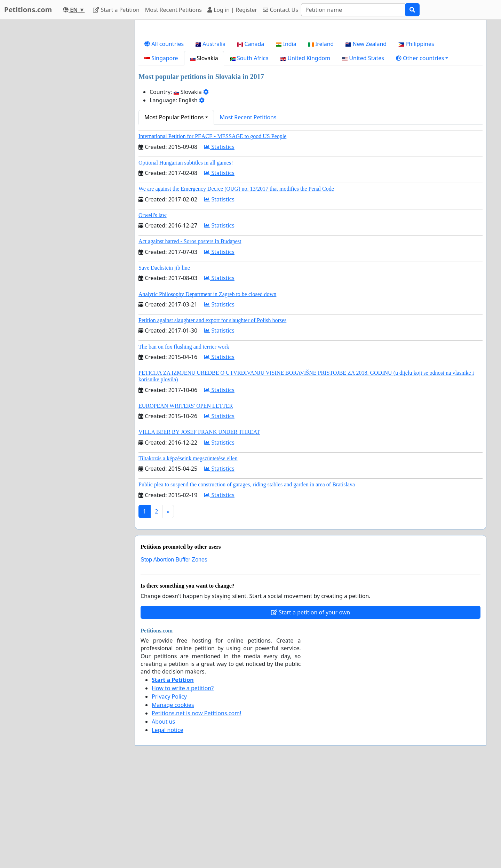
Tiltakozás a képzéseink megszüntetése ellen (188, 556)
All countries (164, 141)
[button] (422, 156)
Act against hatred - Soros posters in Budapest (190, 339)
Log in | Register (232, 10)
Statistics (219, 244)
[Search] (353, 10)
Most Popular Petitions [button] (174, 215)
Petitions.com (28, 10)
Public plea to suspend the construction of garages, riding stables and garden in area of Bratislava (247, 582)
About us (163, 819)
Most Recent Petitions (173, 10)
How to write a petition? (183, 786)
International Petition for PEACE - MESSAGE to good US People (212, 234)
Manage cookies (173, 802)
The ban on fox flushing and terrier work (184, 444)
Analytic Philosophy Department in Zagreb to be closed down (207, 392)
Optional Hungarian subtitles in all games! (186, 260)
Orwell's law (153, 313)
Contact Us (280, 10)
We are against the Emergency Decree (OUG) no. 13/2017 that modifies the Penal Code (236, 286)
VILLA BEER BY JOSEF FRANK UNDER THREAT (199, 529)
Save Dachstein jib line (164, 365)
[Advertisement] (311, 80)
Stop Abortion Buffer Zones (174, 657)
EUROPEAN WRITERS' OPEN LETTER (186, 503)
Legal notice (168, 827)
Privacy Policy (169, 794)
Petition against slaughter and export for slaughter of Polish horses (212, 418)
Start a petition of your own (311, 710)
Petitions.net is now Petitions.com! (196, 811)
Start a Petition (116, 10)
